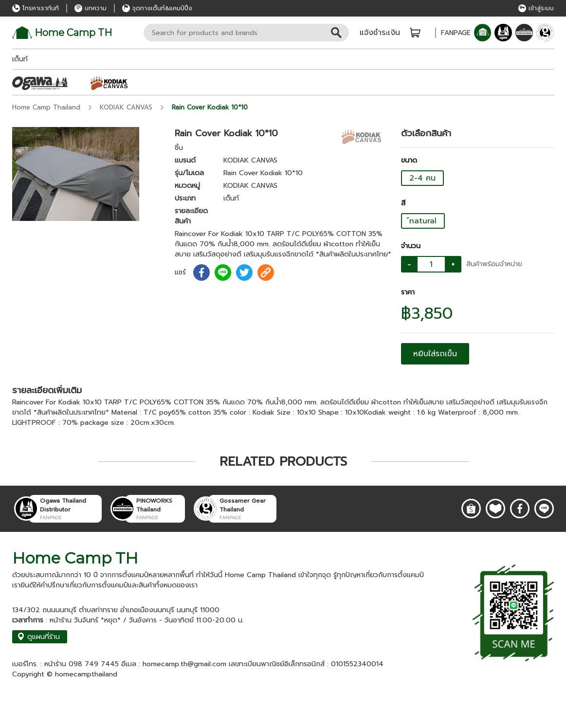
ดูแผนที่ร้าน (38, 637)
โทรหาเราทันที (36, 8)
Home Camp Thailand (46, 107)
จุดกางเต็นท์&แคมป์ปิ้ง (157, 8)
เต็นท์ (20, 59)
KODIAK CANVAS (126, 107)
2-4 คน (422, 178)
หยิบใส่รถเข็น (435, 354)
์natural (423, 221)
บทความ (91, 8)
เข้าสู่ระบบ (536, 8)
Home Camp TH (62, 33)
